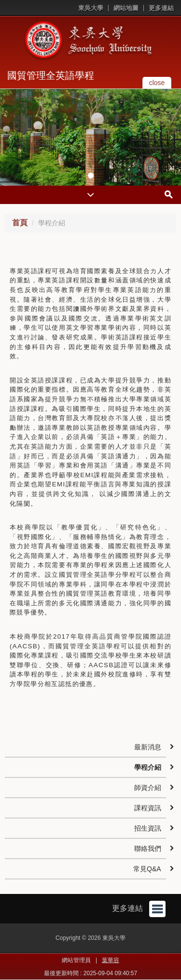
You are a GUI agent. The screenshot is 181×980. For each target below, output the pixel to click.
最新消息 (148, 747)
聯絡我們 (148, 848)
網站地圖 (126, 8)
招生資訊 (148, 828)
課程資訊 (148, 808)
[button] (10, 137)
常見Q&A (147, 869)
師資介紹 (148, 788)
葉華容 (111, 960)
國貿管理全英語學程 (51, 75)
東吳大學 (91, 8)
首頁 (20, 223)
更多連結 (161, 8)
